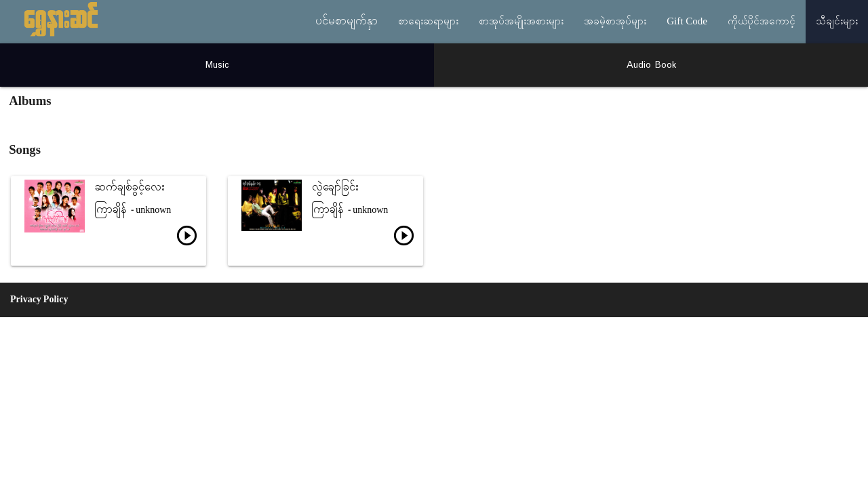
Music (217, 65)
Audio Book (651, 65)
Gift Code (687, 22)
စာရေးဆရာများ (428, 22)
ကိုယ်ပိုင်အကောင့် (762, 22)
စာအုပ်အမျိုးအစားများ (521, 22)
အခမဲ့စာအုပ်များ (615, 22)
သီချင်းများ (837, 22)
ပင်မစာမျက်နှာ (347, 22)
